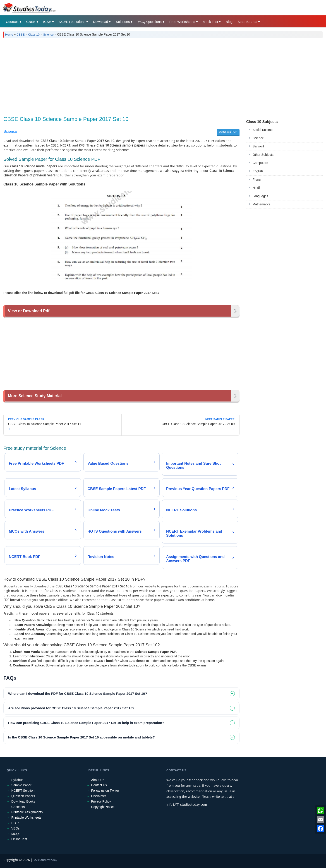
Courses (12, 22)
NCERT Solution (23, 791)
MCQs (16, 834)
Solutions (123, 22)
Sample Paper (21, 785)
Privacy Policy (101, 801)
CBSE (31, 22)
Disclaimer (99, 796)
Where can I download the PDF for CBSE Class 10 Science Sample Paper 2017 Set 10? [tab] (78, 694)
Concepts (18, 807)
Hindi (256, 188)
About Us (98, 780)
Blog (229, 22)
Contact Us (99, 785)
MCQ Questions (150, 22)
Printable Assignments (27, 812)
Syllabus (17, 780)
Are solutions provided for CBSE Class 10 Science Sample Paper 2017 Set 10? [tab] (71, 708)
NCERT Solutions (72, 22)
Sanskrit (258, 146)
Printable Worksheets (26, 818)
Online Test (19, 839)
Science (48, 35)
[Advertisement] (139, 75)
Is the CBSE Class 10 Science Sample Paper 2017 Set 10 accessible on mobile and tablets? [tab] (81, 737)
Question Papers (23, 796)
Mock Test (210, 22)
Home (9, 35)
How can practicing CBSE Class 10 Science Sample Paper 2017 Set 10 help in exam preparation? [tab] (86, 723)
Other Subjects (263, 155)
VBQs (16, 828)
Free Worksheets (182, 22)
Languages (260, 196)
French (258, 180)
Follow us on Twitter (105, 791)
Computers (260, 163)
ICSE (47, 22)
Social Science (263, 130)
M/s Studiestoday (45, 860)
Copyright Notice (103, 807)
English (258, 171)
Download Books (23, 801)
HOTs (15, 823)
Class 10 (34, 35)
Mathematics (262, 204)
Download (101, 22)
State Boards (247, 22)
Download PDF (228, 132)
